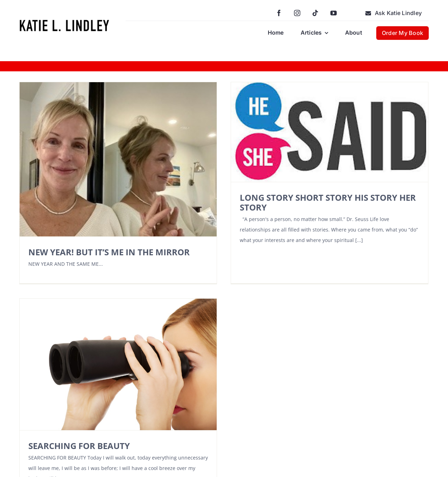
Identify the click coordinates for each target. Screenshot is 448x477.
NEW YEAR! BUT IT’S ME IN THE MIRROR (109, 252)
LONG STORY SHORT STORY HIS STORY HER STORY (317, 202)
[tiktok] (315, 13)
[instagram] (297, 13)
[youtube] (334, 13)
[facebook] (279, 13)
